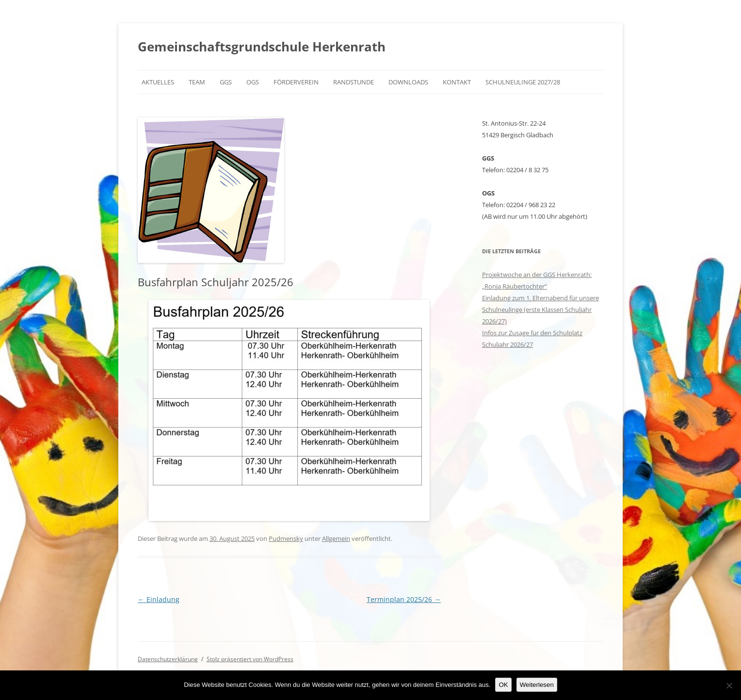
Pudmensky (286, 538)
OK (503, 685)
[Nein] (729, 685)
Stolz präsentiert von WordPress (250, 659)
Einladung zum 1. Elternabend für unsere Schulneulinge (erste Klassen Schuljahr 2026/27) (540, 309)
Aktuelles (158, 82)
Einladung (159, 599)
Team (197, 82)
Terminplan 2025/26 (404, 599)
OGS (253, 82)
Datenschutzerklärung (168, 659)
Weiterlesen (537, 685)
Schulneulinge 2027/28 (523, 82)
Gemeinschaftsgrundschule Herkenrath (262, 47)
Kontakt (457, 82)
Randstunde (354, 82)
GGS (226, 82)
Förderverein (296, 82)
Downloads (408, 82)
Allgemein (336, 538)
